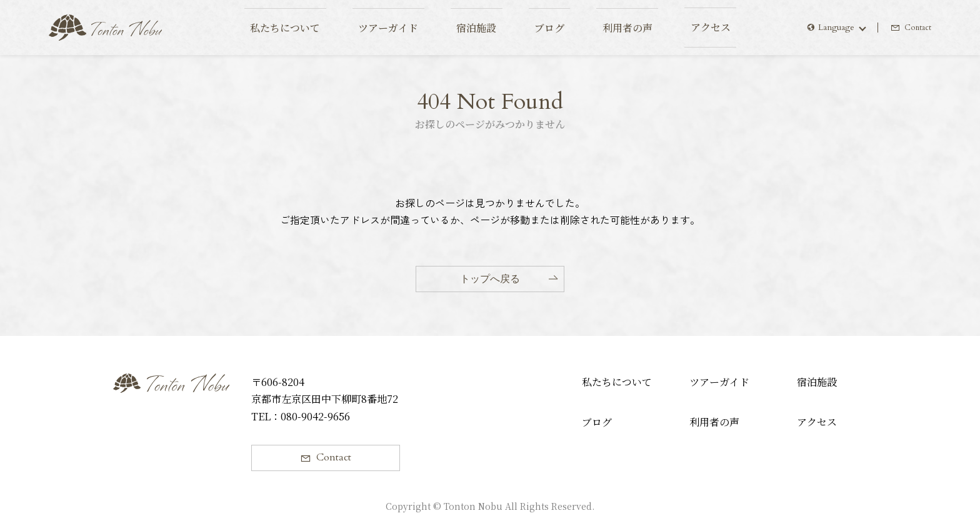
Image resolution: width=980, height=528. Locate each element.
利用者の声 (714, 422)
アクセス (817, 422)
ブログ (597, 422)
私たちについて (617, 382)
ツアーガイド (719, 382)
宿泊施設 (817, 382)
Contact (917, 27)
